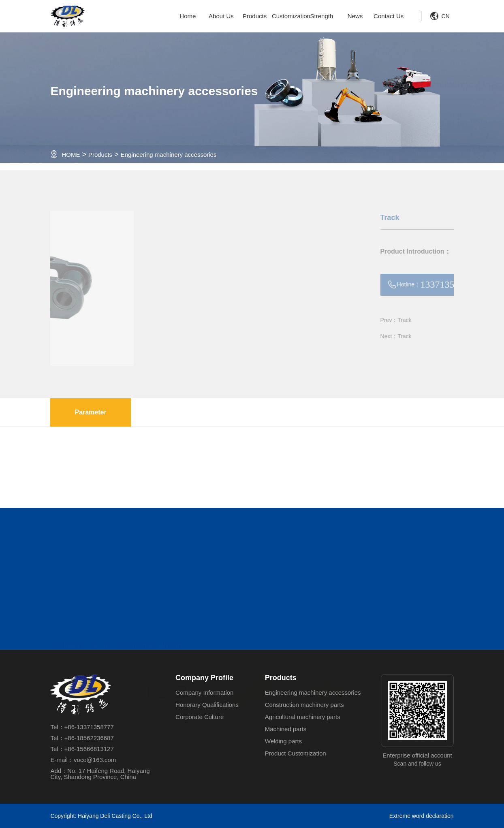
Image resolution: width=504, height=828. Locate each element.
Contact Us (389, 16)
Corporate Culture (200, 717)
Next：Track (423, 336)
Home (188, 16)
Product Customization (296, 753)
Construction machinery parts (304, 705)
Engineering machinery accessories (169, 155)
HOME (71, 155)
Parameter (90, 412)
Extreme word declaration (422, 816)
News (355, 16)
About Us (221, 16)
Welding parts (283, 741)
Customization (288, 16)
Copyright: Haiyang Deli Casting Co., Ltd (101, 816)
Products (255, 16)
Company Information (204, 692)
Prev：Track (423, 320)
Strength (322, 16)
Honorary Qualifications (207, 705)
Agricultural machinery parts (303, 717)
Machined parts (286, 729)
